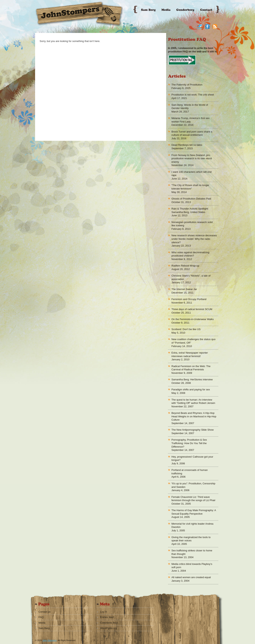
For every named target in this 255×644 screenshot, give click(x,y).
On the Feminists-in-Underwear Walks (193, 319)
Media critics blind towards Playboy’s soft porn (192, 566)
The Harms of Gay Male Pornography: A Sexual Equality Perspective (194, 512)
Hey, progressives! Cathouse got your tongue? (192, 458)
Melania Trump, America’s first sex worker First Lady (191, 120)
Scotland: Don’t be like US (186, 329)
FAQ (41, 617)
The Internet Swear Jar (184, 289)
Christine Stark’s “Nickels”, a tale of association (191, 277)
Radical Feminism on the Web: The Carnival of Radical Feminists (191, 368)
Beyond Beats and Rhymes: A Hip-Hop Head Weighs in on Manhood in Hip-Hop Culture (194, 416)
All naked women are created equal (191, 577)
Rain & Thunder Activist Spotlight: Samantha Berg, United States (190, 210)
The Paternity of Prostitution (187, 85)
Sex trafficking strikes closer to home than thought (192, 552)
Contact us (45, 612)
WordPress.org (109, 628)
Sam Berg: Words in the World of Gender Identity (190, 107)
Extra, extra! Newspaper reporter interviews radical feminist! (190, 354)
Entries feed (107, 617)
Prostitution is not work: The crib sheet (193, 95)
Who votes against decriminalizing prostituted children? (191, 254)
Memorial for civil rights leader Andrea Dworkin (192, 525)
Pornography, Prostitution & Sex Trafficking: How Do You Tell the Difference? (189, 443)
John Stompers (50, 640)
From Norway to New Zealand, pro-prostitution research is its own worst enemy (192, 158)
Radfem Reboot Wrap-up (185, 266)
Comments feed (109, 623)
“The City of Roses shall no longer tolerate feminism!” (190, 187)
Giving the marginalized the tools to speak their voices (191, 539)
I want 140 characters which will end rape (192, 174)
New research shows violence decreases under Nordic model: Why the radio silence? (194, 239)
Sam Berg (44, 628)
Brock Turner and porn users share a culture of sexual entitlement (192, 133)
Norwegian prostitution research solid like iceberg (192, 224)
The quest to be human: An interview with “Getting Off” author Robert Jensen (193, 401)
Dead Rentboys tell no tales (187, 145)
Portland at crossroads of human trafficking (190, 472)
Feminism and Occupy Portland (189, 299)
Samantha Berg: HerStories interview (192, 379)
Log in (104, 612)
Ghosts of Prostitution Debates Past (191, 199)
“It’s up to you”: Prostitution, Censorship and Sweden (193, 485)
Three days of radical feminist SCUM (192, 309)
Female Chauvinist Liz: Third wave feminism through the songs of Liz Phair (194, 499)
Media (42, 623)
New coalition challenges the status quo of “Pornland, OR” (194, 341)
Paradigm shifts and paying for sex (191, 390)
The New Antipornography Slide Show (193, 430)
